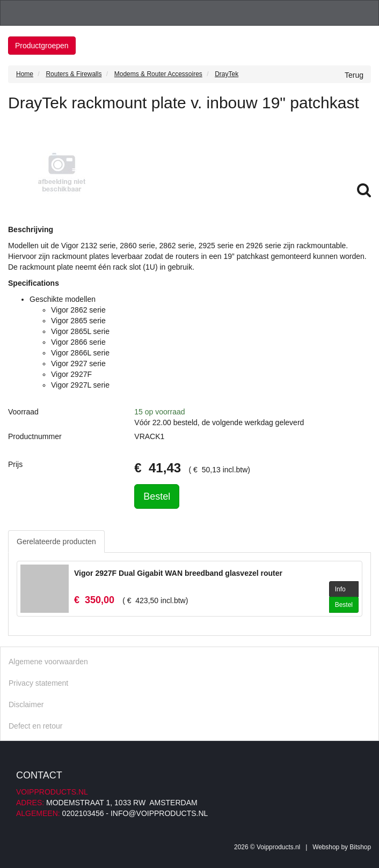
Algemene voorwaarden (48, 662)
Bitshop (360, 847)
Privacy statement (38, 683)
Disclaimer (26, 704)
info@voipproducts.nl (159, 813)
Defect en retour (35, 726)
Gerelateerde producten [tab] (56, 541)
